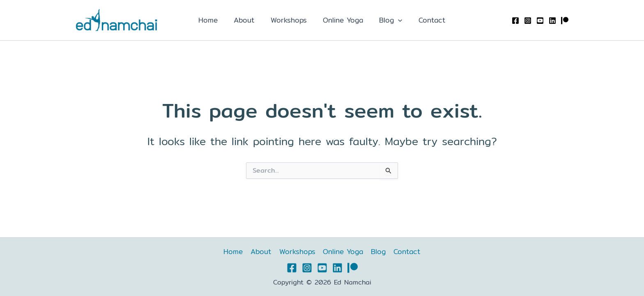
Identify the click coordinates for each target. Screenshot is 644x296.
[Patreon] (565, 21)
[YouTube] (540, 21)
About (247, 20)
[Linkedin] (552, 21)
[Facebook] (515, 21)
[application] (395, 20)
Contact (427, 20)
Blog (388, 20)
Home (213, 20)
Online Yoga (342, 20)
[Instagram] (528, 21)
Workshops (290, 20)
